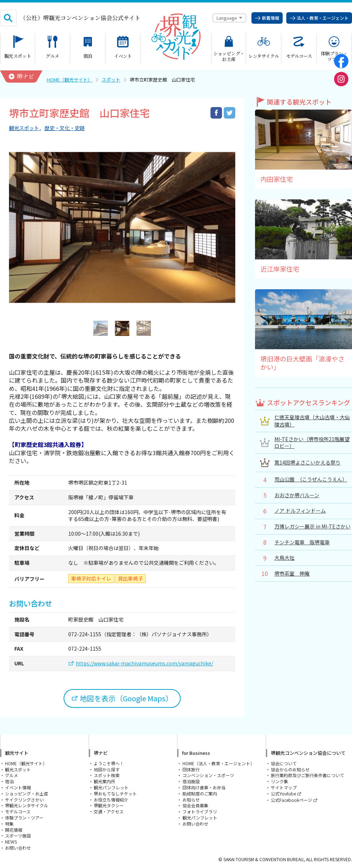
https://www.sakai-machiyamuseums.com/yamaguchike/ (144, 663)
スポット (111, 80)
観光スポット (24, 128)
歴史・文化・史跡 (65, 128)
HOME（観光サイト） (70, 80)
